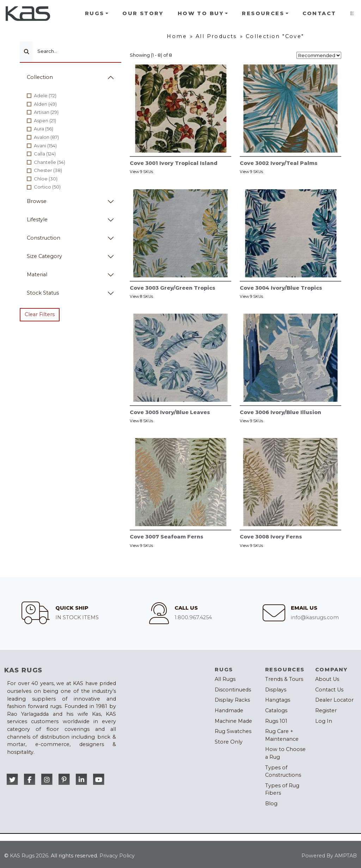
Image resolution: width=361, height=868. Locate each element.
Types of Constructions (283, 771)
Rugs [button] (95, 13)
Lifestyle (37, 220)
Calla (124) (45, 154)
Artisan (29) (46, 112)
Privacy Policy (117, 856)
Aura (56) (44, 129)
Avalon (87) (46, 137)
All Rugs (225, 679)
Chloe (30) (46, 179)
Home (177, 36)
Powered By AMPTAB (329, 856)
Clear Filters (40, 314)
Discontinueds (233, 690)
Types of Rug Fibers (282, 789)
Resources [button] (263, 13)
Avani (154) (45, 146)
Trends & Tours (284, 679)
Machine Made (233, 721)
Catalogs (276, 710)
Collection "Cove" (275, 36)
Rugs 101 (276, 721)
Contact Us (329, 690)
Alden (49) (45, 104)
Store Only (229, 742)
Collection (40, 77)
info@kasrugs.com (315, 617)
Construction (44, 238)
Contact (319, 13)
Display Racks (232, 700)
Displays (276, 690)
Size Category (44, 256)
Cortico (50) (47, 187)
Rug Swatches (233, 731)
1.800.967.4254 (193, 617)
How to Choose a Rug (285, 753)
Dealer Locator (334, 700)
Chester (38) (48, 170)
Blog (271, 804)
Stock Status (43, 293)
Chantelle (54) (50, 162)
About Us (327, 679)
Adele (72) (45, 96)
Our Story (143, 13)
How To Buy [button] (201, 13)
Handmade (229, 710)
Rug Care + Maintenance (282, 735)
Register (326, 710)
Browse (37, 201)
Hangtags (278, 700)
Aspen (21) (45, 121)
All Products (216, 36)
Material (37, 275)
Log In (324, 721)
